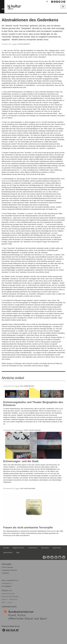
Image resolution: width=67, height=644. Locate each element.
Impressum (57, 548)
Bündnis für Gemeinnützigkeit (10, 597)
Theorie (15, 44)
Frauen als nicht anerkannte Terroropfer (28, 527)
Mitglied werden (18, 548)
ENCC (3, 602)
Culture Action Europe (8, 594)
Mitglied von (7, 590)
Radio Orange (13, 600)
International (19, 430)
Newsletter (45, 548)
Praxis (17, 386)
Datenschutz (8, 553)
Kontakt (6, 548)
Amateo (10, 602)
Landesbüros (33, 548)
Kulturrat (4, 600)
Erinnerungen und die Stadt (21, 461)
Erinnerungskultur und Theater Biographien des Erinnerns (33, 404)
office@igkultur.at (7, 583)
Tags (18, 553)
